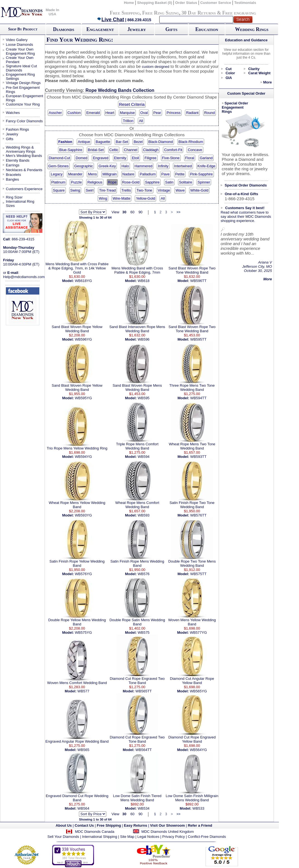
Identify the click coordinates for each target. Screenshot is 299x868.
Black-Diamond (161, 142)
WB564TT (144, 750)
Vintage (164, 190)
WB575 (144, 633)
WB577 (84, 691)
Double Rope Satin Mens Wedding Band (137, 622)
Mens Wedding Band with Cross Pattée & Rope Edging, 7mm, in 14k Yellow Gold (77, 268)
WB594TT (198, 398)
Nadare (128, 174)
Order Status (186, 3)
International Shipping (100, 837)
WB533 (198, 808)
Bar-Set (122, 142)
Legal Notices (148, 837)
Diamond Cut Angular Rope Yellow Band (192, 681)
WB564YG (198, 750)
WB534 (144, 808)
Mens (92, 174)
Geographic (84, 166)
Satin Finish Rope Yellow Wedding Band (77, 563)
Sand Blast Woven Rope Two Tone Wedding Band (192, 270)
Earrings (13, 165)
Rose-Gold (131, 182)
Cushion (74, 113)
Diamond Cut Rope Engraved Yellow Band (192, 739)
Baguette (103, 142)
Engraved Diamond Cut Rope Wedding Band (77, 798)
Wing (103, 198)
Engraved (101, 158)
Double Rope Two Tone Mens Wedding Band (192, 563)
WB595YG (83, 398)
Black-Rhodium (191, 142)
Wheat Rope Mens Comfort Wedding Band (137, 505)
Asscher (55, 113)
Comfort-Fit (173, 150)
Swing (75, 190)
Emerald (93, 113)
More (267, 82)
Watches (13, 113)
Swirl (90, 190)
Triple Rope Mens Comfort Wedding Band (137, 446)
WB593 (144, 515)
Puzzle (76, 182)
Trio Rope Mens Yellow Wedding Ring (77, 448)
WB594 (144, 457)
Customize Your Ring (23, 104)
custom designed (156, 67)
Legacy (57, 174)
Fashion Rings (17, 129)
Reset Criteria (132, 104)
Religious (95, 182)
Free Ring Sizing (161, 13)
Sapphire (152, 182)
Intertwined (183, 166)
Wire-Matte (122, 198)
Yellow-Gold (145, 198)
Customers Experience (24, 189)
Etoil (135, 158)
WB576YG (83, 574)
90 (140, 212)
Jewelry (137, 29)
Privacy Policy (174, 837)
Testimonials (245, 3)
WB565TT (144, 691)
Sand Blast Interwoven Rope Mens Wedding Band (137, 329)
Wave (180, 190)
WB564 (84, 808)
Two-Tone (144, 190)
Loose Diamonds (20, 45)
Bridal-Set (96, 150)
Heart (110, 113)
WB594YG (83, 457)
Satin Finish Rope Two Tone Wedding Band (192, 505)
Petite (180, 174)
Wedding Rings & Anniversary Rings (21, 149)
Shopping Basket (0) (155, 3)
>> (179, 212)
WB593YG (83, 515)
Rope (112, 182)
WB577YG (198, 633)
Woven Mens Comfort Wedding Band (77, 683)
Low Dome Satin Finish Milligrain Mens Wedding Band (192, 798)
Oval (144, 113)
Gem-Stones (58, 166)
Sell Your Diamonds (63, 837)
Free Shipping (125, 13)
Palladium (148, 174)
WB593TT (198, 457)
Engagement (100, 29)
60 (132, 212)
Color (230, 73)
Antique (84, 142)
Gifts (171, 29)
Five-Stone (171, 158)
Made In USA (52, 12)
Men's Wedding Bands (24, 156)
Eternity (120, 158)
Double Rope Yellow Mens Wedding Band (77, 622)
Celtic (114, 150)
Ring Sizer (14, 197)
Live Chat (110, 20)
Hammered (143, 166)
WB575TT (198, 574)
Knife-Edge (206, 166)
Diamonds (64, 29)
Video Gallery (17, 40)
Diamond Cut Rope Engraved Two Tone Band (137, 681)
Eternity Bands (18, 160)
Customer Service (216, 3)
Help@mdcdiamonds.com (24, 277)
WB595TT (198, 339)
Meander (75, 174)
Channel (131, 150)
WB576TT (198, 515)
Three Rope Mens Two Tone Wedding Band (192, 388)
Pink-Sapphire (201, 174)
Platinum (58, 182)
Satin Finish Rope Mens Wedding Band (137, 563)
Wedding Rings (252, 29)
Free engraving (239, 13)
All (141, 121)
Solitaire (186, 182)
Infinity (163, 166)
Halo (125, 166)
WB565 (84, 750)
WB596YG (83, 339)
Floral (190, 158)
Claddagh (151, 150)
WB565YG (198, 691)
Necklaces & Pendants (24, 170)
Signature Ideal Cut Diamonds (21, 68)
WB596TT (198, 281)
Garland (206, 158)
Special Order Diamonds (246, 185)
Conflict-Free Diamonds (207, 837)
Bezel (138, 142)
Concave (195, 150)
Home (129, 3)
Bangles (12, 179)
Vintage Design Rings (23, 83)
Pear (157, 113)
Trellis (126, 190)
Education (207, 29)
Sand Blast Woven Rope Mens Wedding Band (137, 388)
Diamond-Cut (60, 158)
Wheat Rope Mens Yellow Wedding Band (77, 505)
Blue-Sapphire (71, 150)
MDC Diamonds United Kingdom (168, 832)
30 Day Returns (198, 13)
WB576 (144, 574)
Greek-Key (107, 166)
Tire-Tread (107, 190)
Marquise (127, 113)
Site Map (127, 837)
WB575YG (83, 633)
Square (59, 190)
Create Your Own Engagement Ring (20, 51)
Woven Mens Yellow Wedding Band (192, 622)
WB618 (144, 281)
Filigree (150, 158)
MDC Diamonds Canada (95, 832)
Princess (173, 113)
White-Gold (199, 190)
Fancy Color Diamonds (24, 121)
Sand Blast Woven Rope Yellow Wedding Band (77, 329)
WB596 (144, 339)
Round (209, 113)
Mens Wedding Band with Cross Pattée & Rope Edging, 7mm (137, 270)
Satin (169, 182)
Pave (165, 174)
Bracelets (13, 175)
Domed (81, 158)
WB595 (144, 398)
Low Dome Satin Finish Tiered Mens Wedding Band (137, 798)
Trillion (128, 121)
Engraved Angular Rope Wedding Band (77, 741)
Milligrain (109, 174)
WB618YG (83, 281)
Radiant (192, 113)
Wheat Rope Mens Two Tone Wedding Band (192, 446)
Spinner (204, 182)
